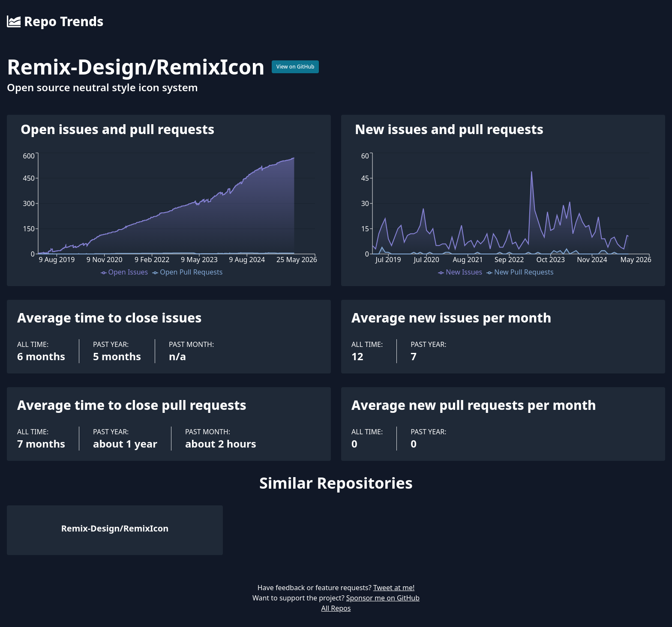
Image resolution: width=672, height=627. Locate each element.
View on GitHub (295, 67)
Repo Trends (55, 21)
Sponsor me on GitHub (383, 598)
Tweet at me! (394, 588)
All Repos (336, 608)
